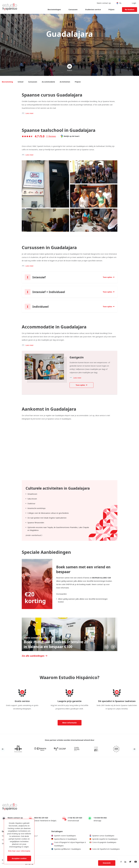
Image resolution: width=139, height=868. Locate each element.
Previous (106, 647)
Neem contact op (15, 818)
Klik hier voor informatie (19, 851)
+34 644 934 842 (100, 818)
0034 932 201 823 (41, 818)
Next (113, 647)
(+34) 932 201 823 (75, 818)
